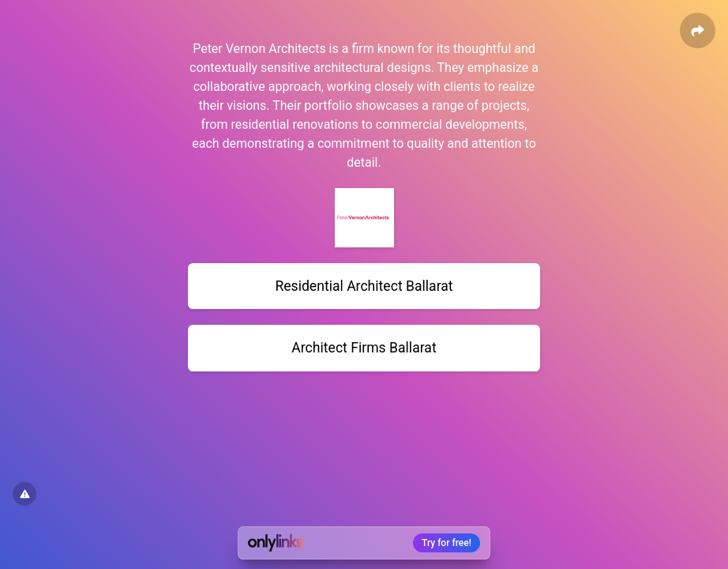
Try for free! (447, 543)
